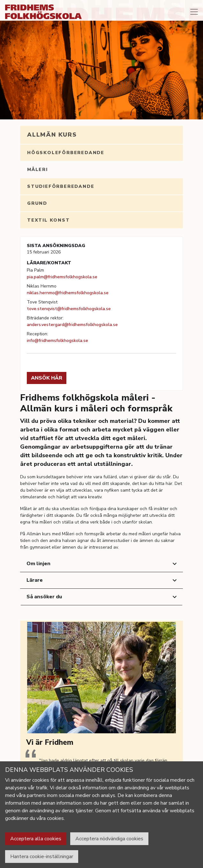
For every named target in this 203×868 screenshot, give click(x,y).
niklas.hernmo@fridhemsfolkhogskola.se (68, 293)
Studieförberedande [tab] (61, 186)
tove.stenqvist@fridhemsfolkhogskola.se (69, 309)
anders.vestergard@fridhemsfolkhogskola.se (72, 325)
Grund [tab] (37, 203)
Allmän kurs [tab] (52, 135)
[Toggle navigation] (194, 12)
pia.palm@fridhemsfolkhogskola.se (62, 277)
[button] (24, 711)
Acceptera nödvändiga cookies (109, 839)
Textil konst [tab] (49, 220)
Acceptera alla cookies (36, 839)
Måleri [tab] (38, 170)
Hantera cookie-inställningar (42, 857)
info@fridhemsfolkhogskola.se (57, 341)
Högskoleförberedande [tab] (66, 153)
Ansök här (47, 378)
